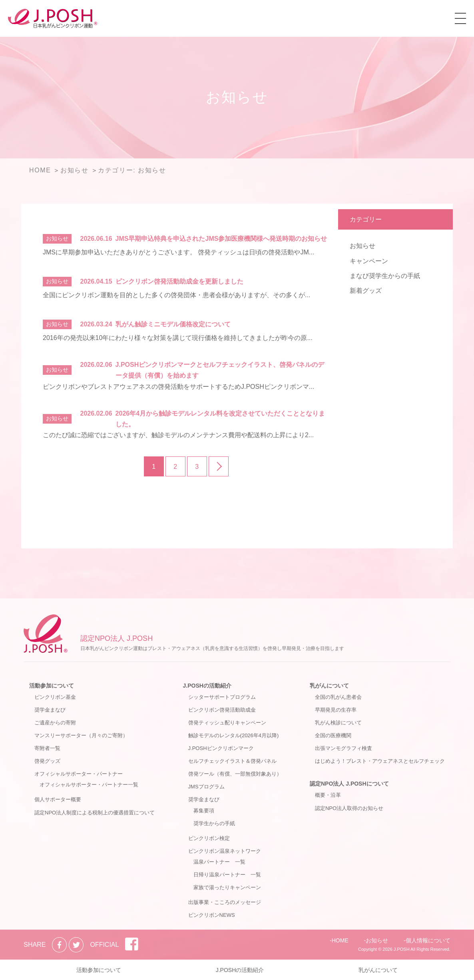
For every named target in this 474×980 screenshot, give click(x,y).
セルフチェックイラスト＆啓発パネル (232, 761)
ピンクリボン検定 (209, 838)
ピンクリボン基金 (55, 697)
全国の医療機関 (333, 735)
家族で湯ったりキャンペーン (227, 887)
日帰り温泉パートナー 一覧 (227, 875)
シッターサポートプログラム (222, 697)
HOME (340, 940)
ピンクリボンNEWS (212, 915)
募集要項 (204, 811)
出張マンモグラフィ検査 (344, 748)
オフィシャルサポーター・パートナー (79, 774)
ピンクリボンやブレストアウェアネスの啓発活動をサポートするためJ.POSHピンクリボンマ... (178, 387)
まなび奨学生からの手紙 (385, 276)
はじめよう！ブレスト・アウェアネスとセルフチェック (380, 761)
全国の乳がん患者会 (338, 697)
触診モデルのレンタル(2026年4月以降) (234, 735)
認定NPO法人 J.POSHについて (349, 784)
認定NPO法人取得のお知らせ (349, 808)
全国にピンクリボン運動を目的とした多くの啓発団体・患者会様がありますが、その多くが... (176, 295)
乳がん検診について (338, 723)
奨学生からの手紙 (214, 823)
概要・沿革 (328, 795)
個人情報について (428, 940)
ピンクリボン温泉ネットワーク (225, 851)
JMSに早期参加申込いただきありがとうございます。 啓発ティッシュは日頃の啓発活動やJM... (178, 252)
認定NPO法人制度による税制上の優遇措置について (95, 813)
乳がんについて (329, 686)
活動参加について (52, 686)
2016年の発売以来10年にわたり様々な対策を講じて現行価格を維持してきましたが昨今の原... (178, 338)
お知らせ (362, 246)
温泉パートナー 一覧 (219, 862)
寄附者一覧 (47, 748)
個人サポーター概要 (58, 799)
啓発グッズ (47, 761)
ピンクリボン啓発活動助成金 (222, 710)
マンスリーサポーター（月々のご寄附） (81, 735)
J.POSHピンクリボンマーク (221, 748)
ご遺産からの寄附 (55, 723)
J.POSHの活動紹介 (207, 686)
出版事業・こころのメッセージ (225, 902)
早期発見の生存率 (336, 710)
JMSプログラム (206, 787)
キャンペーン (369, 261)
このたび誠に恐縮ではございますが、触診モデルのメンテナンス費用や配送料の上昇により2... (178, 435)
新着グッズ (366, 291)
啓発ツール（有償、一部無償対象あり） (235, 774)
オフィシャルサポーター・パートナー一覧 (89, 785)
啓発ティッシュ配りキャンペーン (227, 723)
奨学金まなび (50, 710)
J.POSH (402, 949)
